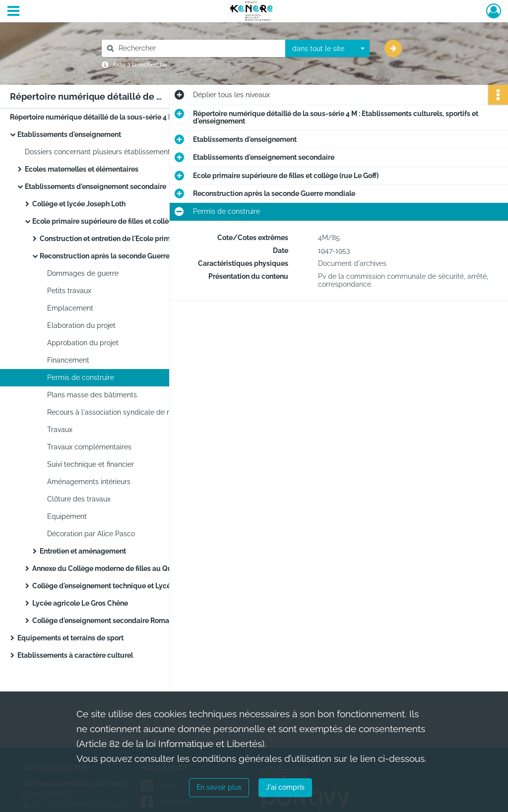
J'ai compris (285, 787)
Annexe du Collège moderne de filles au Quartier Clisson (124, 568)
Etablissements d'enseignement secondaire (95, 187)
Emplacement (70, 308)
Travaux (60, 430)
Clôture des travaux (79, 499)
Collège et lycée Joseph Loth (79, 204)
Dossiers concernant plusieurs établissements (99, 152)
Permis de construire (81, 377)
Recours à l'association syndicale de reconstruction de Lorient (146, 412)
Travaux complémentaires (89, 447)
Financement (68, 360)
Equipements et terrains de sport (70, 638)
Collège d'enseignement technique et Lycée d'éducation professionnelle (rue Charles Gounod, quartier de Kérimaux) (131, 586)
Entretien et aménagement (83, 551)
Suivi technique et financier (91, 464)
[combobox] (327, 49)
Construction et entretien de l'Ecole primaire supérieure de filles (139, 239)
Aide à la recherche (140, 65)
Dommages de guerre (83, 273)
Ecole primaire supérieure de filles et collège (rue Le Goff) (125, 221)
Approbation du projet (83, 343)
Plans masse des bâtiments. (93, 395)
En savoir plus (219, 787)
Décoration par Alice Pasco (91, 534)
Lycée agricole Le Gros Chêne (80, 603)
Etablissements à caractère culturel (75, 655)
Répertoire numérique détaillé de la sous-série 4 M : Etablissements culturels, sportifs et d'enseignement (109, 117)
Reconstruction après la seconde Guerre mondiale (121, 256)
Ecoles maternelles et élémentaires (82, 169)
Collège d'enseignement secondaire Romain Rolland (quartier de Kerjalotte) (131, 621)
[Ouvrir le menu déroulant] (13, 12)
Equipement (67, 516)
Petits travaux (69, 291)
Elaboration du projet (81, 325)
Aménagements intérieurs (89, 482)
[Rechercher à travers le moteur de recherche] (198, 48)
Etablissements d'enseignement (69, 134)
